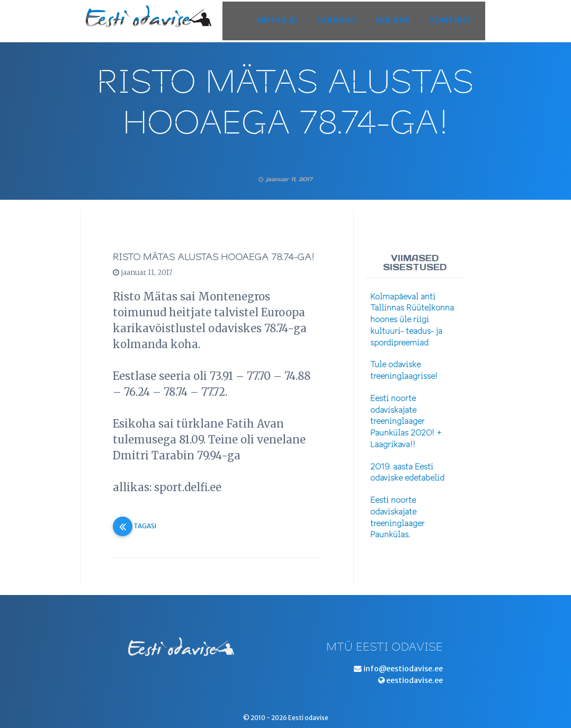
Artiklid (286, 17)
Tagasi (135, 526)
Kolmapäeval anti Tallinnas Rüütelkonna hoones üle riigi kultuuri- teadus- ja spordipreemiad (412, 320)
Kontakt (458, 17)
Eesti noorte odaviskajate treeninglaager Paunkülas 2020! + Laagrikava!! (406, 421)
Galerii (400, 17)
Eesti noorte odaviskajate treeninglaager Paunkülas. (398, 517)
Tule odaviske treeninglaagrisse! (404, 370)
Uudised (345, 17)
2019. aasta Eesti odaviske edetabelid (407, 473)
